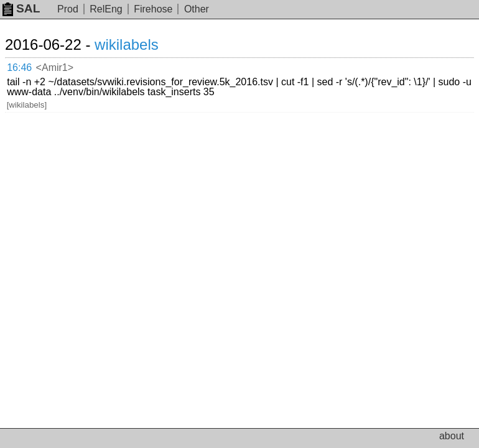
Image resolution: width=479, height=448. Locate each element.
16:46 (19, 68)
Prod (68, 9)
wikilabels (127, 44)
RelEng (106, 9)
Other (197, 9)
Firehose (153, 9)
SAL (21, 8)
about (452, 436)
